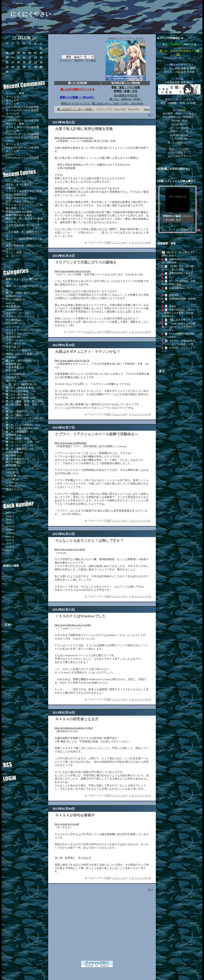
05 (24, 52)
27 (30, 67)
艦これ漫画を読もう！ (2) (21, 459)
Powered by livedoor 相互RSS (176, 357)
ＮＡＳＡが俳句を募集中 (75, 815)
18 (18, 62)
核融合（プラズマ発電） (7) (22, 354)
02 (7, 52)
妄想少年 (27, 612)
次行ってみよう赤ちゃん (20, 201)
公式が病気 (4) (14, 452)
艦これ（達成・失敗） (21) (21, 438)
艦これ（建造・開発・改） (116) (25, 401)
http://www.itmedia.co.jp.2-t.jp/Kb (73, 625)
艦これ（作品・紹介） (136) (22, 293)
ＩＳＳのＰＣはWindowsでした (80, 616)
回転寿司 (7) (13, 377)
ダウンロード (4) (15, 343)
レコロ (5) (12, 483)
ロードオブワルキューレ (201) (23, 330)
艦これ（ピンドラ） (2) (19, 445)
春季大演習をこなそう (181, 273)
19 (24, 62)
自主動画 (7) (13, 306)
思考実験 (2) (13, 466)
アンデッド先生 (27, 592)
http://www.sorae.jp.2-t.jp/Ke (70, 549)
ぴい (171, 277)
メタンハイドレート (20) (20, 340)
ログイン (22, 777)
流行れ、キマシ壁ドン (19, 185)
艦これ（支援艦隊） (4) (19, 432)
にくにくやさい (31, 14)
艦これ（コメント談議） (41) (23, 442)
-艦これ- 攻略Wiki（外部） (125, 99)
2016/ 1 (10, 523)
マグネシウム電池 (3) (18, 350)
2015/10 (10, 533)
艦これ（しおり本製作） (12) (23, 425)
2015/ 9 (10, 537)
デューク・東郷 (15, 93)
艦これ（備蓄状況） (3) (19, 449)
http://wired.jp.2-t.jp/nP (67, 824)
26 (24, 67)
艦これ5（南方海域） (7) (20, 394)
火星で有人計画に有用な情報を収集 (84, 129)
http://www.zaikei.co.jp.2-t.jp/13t (72, 360)
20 (30, 62)
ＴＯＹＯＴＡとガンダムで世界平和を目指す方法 (24, 193)
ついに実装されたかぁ (19, 181)
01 (41, 48)
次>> (151, 115)
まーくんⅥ (12, 97)
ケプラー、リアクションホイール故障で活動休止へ (97, 434)
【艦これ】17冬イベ (180, 320)
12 (24, 57)
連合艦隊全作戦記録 (126, 95)
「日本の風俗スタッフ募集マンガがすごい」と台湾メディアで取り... (179, 327)
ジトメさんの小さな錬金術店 (27, 599)
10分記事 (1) (13, 476)
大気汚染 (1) (13, 347)
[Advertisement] (26, 690)
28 (35, 67)
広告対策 (174, 295)
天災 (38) (11, 371)
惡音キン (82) (14, 333)
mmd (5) (10, 303)
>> (34, 37)
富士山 (172, 306)
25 (18, 67)
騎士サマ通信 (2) (15, 462)
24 (13, 67)
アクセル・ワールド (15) (20, 316)
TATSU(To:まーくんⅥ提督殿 (22, 107)
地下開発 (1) (13, 455)
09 (7, 57)
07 (35, 52)
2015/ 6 (10, 547)
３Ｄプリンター (93, 332)
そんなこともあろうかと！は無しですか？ (89, 540)
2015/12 (10, 526)
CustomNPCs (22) (15, 323)
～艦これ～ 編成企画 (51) (21, 384)
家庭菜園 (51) (14, 364)
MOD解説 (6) (13, 320)
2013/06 (24, 37)
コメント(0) (119, 243)
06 (30, 52)
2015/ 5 (10, 550)
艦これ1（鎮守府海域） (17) (22, 361)
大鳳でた (11, 188)
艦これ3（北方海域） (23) (21, 391)
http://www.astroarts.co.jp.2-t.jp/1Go (74, 138)
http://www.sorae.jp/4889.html (71, 443)
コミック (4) (13, 327)
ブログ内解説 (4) (15, 300)
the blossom (27, 609)
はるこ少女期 (27, 582)
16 (7, 62)
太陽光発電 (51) (15, 367)
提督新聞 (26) (14, 435)
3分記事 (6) (12, 479)
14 (35, 57)
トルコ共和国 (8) (15, 374)
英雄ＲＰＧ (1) (14, 489)
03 (13, 52)
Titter (147, 109)
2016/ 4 (10, 513)
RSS (22, 763)
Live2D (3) (12, 469)
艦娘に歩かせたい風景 (19, 215)
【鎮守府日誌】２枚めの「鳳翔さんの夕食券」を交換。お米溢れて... (179, 313)
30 (7, 71)
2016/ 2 (10, 520)
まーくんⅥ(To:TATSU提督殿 (22, 110)
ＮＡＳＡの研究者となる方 (77, 719)
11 (18, 57)
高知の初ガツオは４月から (21, 198)
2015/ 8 (10, 540)
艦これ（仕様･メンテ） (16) (22, 428)
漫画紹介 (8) (13, 337)
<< (14, 37)
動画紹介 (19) (14, 296)
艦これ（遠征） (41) (17, 415)
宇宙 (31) (11, 357)
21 (35, 62)
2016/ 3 (10, 516)
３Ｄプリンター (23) (17, 313)
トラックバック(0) (139, 243)
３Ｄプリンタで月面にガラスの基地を (86, 262)
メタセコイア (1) (15, 486)
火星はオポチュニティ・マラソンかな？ (88, 352)
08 (41, 52)
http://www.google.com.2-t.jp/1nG (73, 271)
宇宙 (108, 243)
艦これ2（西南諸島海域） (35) (23, 388)
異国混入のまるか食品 (19, 212)
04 (18, 52)
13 (30, 57)
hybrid (27, 575)
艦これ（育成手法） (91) (20, 411)
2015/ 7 (10, 543)
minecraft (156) (14, 310)
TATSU (10, 117)
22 (41, 62)
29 (41, 67)
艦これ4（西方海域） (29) (21, 398)
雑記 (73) (11, 381)
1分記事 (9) (12, 472)
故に (27, 579)
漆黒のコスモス (27, 595)
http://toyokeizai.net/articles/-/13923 (74, 728)
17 (13, 62)
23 (7, 67)
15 (41, 57)
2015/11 (10, 530)
